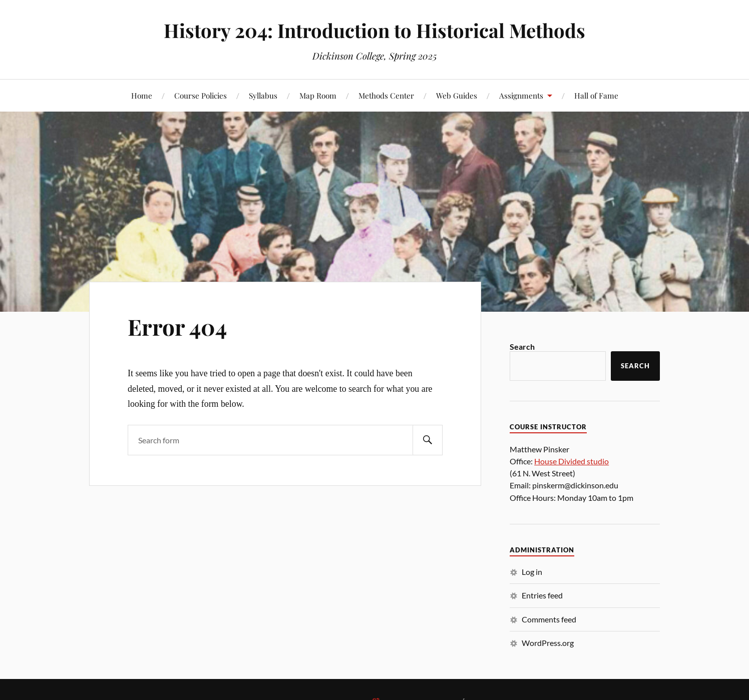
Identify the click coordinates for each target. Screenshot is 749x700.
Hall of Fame (596, 95)
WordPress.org (548, 643)
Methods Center (386, 95)
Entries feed (542, 595)
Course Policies (201, 95)
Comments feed (549, 619)
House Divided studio (572, 461)
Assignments (521, 95)
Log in (532, 572)
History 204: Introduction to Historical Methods (374, 30)
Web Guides (457, 95)
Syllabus (263, 95)
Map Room (318, 95)
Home (142, 95)
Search (522, 346)
